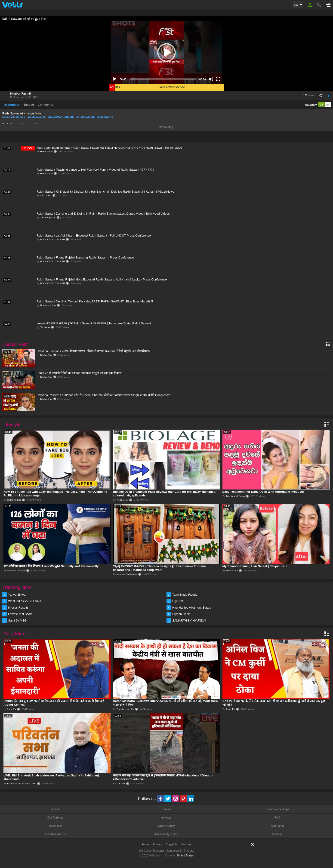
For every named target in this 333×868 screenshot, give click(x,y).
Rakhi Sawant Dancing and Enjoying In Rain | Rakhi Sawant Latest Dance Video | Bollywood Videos (103, 214)
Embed (29, 105)
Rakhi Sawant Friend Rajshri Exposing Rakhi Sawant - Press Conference (85, 257)
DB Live (121, 783)
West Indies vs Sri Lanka (25, 601)
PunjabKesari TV (125, 709)
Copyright (172, 844)
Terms (146, 844)
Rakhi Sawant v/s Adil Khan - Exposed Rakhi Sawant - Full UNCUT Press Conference (94, 235)
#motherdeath (85, 117)
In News (166, 818)
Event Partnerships (277, 809)
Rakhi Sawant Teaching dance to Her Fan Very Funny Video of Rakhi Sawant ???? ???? (95, 170)
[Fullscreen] (218, 79)
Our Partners (55, 818)
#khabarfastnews (14, 117)
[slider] (163, 79)
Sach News (46, 195)
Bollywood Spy (48, 305)
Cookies (186, 844)
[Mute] (211, 79)
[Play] (115, 79)
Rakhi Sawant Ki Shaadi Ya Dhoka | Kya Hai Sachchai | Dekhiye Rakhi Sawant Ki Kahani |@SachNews (105, 192)
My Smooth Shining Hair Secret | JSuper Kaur (255, 566)
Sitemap (277, 834)
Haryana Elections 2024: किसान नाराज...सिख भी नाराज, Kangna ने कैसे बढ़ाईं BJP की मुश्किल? (93, 351)
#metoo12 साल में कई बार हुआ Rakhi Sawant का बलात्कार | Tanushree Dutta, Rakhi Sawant (94, 323)
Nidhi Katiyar (14, 500)
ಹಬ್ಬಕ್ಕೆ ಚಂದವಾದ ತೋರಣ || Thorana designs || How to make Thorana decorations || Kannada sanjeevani (159, 568)
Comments (45, 105)
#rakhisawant (36, 117)
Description (12, 105)
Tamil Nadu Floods (185, 595)
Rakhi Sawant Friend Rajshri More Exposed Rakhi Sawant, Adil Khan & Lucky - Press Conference (102, 279)
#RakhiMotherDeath (61, 117)
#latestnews (105, 117)
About (55, 809)
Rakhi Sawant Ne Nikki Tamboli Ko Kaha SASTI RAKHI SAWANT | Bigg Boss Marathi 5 (95, 301)
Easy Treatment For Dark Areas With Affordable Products (263, 492)
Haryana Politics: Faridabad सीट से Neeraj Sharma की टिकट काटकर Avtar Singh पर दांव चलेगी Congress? (103, 395)
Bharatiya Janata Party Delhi (22, 783)
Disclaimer (55, 826)
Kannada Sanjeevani (127, 574)
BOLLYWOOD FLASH (53, 239)
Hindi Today (47, 151)
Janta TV (12, 709)
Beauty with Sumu (235, 496)
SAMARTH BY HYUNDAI (189, 620)
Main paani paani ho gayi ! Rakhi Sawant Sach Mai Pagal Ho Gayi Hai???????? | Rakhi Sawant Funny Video (109, 148)
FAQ (277, 818)
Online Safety (166, 826)
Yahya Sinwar (17, 595)
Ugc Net (178, 601)
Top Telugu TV (48, 217)
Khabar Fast (19, 94)
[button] (166, 52)
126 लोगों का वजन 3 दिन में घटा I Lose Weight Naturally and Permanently (51, 566)
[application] (166, 52)
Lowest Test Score (20, 614)
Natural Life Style (16, 570)
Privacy (157, 844)
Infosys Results (18, 608)
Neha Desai (122, 500)
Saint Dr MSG (17, 620)
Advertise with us (55, 834)
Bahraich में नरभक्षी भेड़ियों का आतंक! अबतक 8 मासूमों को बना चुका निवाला (79, 373)
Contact (166, 809)
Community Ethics (166, 834)
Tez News (45, 327)
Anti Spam (277, 826)
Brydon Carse (181, 614)
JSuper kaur (232, 570)
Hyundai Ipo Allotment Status (192, 608)
